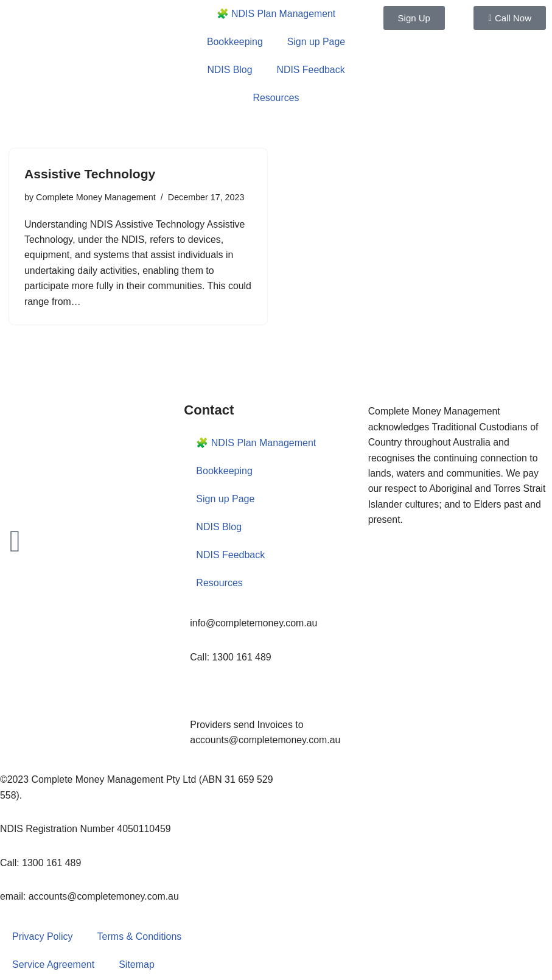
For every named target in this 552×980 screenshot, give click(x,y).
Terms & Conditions (140, 938)
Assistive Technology (93, 174)
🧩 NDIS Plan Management (276, 14)
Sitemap (137, 966)
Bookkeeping (235, 42)
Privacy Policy (43, 938)
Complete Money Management (96, 197)
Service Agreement (53, 966)
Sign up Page (316, 42)
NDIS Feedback (311, 70)
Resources (276, 98)
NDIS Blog (230, 70)
